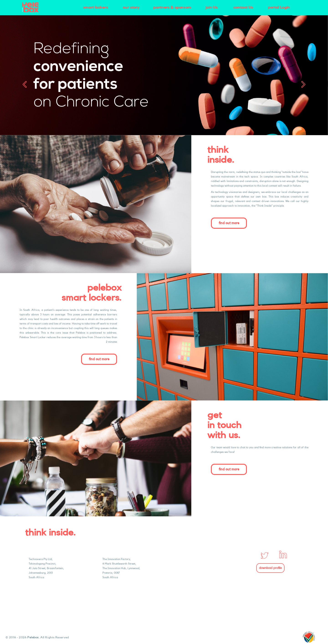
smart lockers (96, 8)
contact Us (243, 8)
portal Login (279, 8)
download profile (270, 568)
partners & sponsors (172, 8)
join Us (212, 8)
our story (131, 8)
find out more (229, 223)
